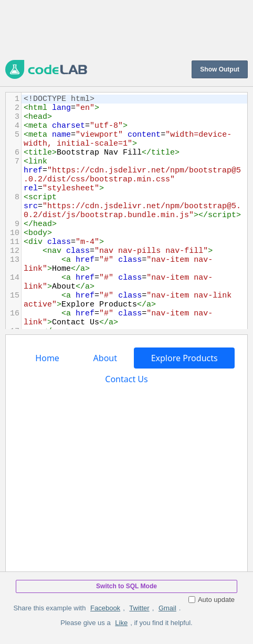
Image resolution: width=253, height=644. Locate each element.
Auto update (212, 600)
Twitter (139, 608)
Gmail (167, 608)
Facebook (105, 608)
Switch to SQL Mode (126, 586)
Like (121, 623)
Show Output (220, 69)
